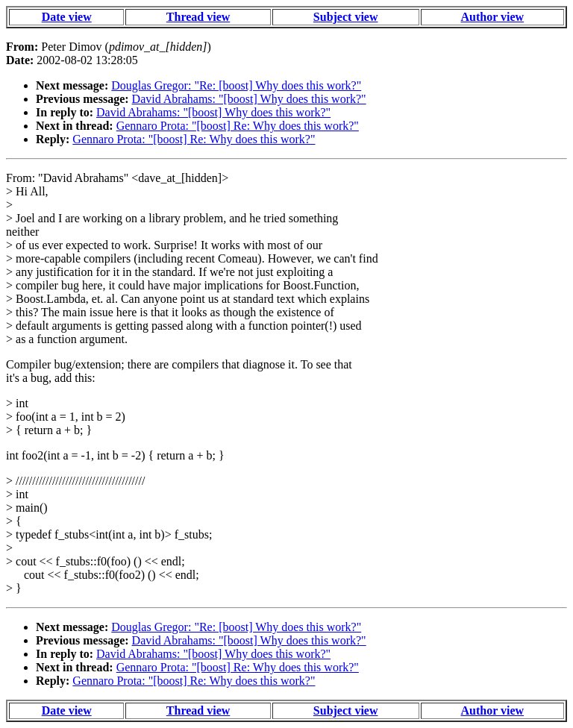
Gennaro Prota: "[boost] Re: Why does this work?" (238, 126)
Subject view (346, 17)
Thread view (198, 17)
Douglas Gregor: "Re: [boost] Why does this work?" (236, 85)
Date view (67, 17)
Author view (493, 17)
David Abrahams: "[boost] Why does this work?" (249, 99)
